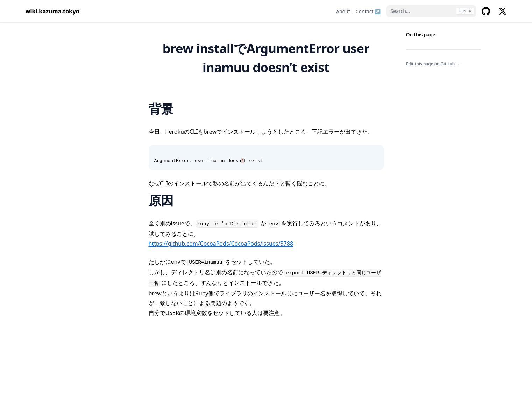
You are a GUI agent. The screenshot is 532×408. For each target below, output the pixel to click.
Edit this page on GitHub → (433, 64)
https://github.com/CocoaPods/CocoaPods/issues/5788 (221, 244)
